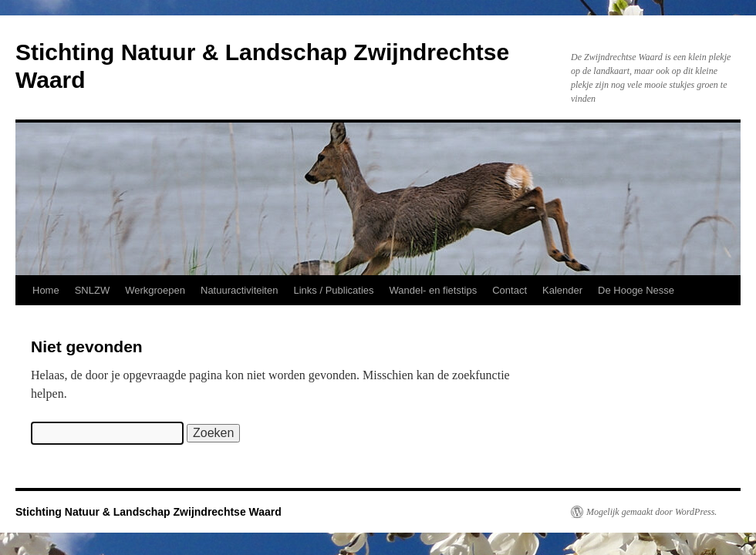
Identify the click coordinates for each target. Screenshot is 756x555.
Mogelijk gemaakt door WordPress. (651, 512)
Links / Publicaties (333, 290)
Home (46, 290)
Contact (510, 290)
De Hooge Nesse (636, 290)
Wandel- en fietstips (434, 290)
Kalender (562, 290)
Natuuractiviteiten (239, 290)
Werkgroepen (155, 290)
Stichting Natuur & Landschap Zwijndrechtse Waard (148, 512)
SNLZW (93, 290)
